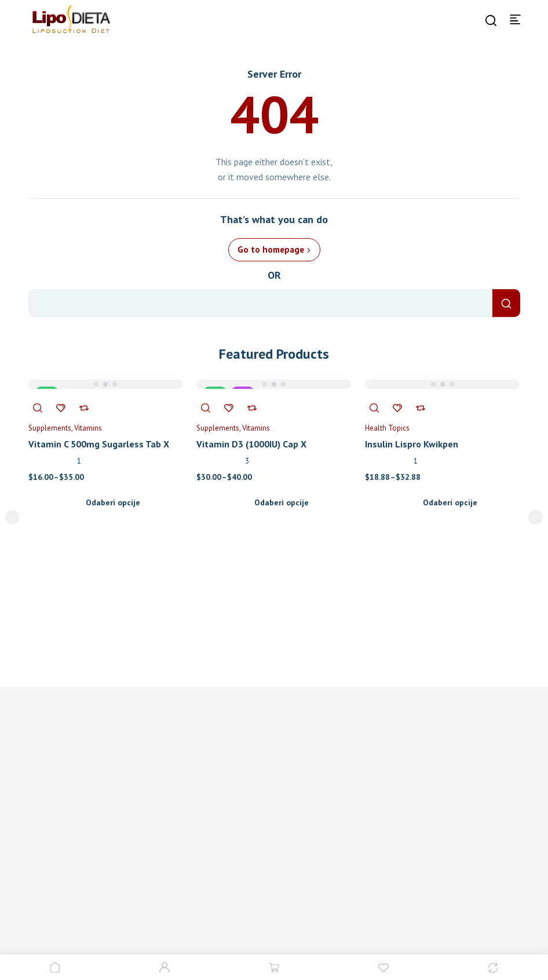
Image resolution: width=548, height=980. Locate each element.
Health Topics (387, 428)
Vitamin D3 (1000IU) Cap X (251, 444)
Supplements (50, 428)
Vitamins (88, 428)
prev (12, 517)
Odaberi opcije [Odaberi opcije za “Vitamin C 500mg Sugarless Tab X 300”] (113, 502)
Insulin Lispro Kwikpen (412, 444)
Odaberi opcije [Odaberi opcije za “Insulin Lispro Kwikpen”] (450, 502)
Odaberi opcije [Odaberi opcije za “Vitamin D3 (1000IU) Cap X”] (282, 502)
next (536, 517)
